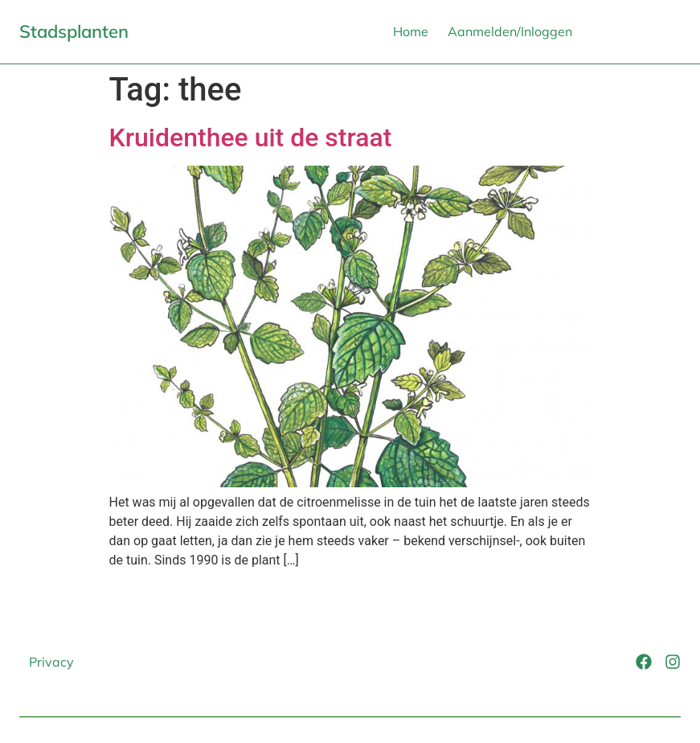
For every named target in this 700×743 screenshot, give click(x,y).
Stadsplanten (74, 31)
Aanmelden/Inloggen (510, 31)
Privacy (51, 662)
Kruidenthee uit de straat (251, 138)
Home (411, 31)
